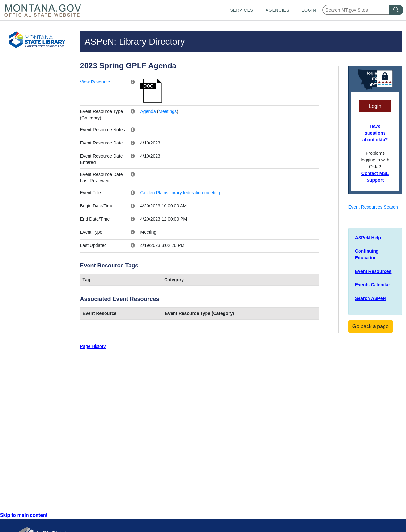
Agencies (277, 10)
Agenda (148, 111)
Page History (93, 346)
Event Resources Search (373, 207)
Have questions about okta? (375, 133)
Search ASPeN (371, 298)
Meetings (168, 111)
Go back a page (371, 326)
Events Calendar (373, 285)
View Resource (95, 82)
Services (241, 10)
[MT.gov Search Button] (396, 10)
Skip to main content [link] (24, 515)
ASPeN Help (368, 238)
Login (309, 10)
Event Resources (373, 271)
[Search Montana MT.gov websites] (363, 10)
